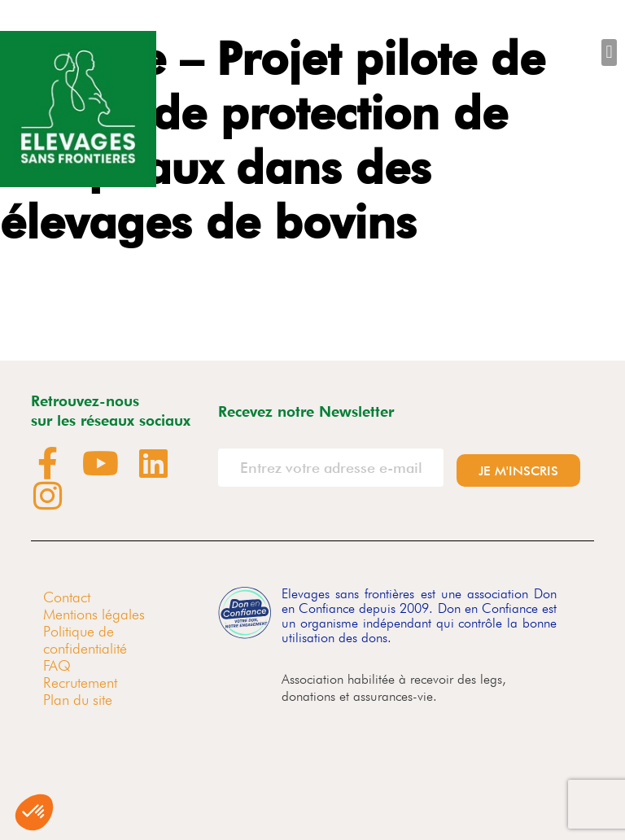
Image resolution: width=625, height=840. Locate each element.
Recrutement (80, 682)
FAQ (57, 665)
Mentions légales (94, 614)
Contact (67, 597)
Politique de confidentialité (85, 640)
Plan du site (78, 700)
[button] (609, 52)
